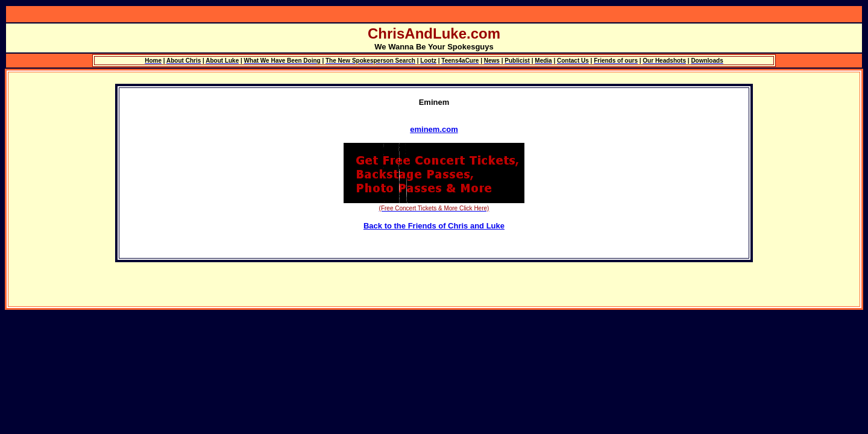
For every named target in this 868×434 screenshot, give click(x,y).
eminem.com (434, 129)
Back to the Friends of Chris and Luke (434, 226)
